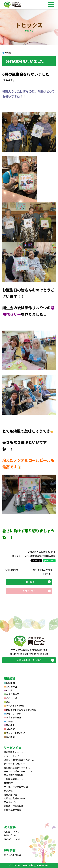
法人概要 (10, 827)
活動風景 (37, 556)
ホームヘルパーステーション (18, 771)
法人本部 (9, 737)
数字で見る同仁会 (13, 855)
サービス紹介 (13, 748)
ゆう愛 (8, 690)
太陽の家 (9, 729)
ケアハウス (9, 791)
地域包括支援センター (15, 798)
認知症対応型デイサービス (17, 768)
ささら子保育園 (13, 717)
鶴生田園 (9, 683)
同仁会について (11, 831)
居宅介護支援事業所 (14, 775)
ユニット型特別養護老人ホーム (19, 760)
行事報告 (46, 556)
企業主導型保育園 (13, 810)
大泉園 (8, 721)
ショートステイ (11, 756)
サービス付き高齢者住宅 (16, 787)
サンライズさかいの (15, 733)
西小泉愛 (9, 725)
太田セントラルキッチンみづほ (20, 710)
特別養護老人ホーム (14, 752)
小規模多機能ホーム (14, 779)
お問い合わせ (10, 835)
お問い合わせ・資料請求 (29, 660)
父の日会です (12, 570)
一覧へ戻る (29, 582)
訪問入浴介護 (10, 795)
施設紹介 (10, 678)
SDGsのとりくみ (12, 839)
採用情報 (10, 850)
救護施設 (8, 783)
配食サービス (10, 802)
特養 (53, 556)
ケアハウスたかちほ (15, 706)
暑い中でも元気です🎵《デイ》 (43, 572)
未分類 (28, 556)
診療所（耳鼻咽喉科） (15, 806)
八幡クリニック (13, 714)
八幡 (7, 702)
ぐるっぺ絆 (10, 698)
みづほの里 (10, 687)
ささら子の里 (11, 694)
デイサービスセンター (15, 764)
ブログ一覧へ (29, 591)
